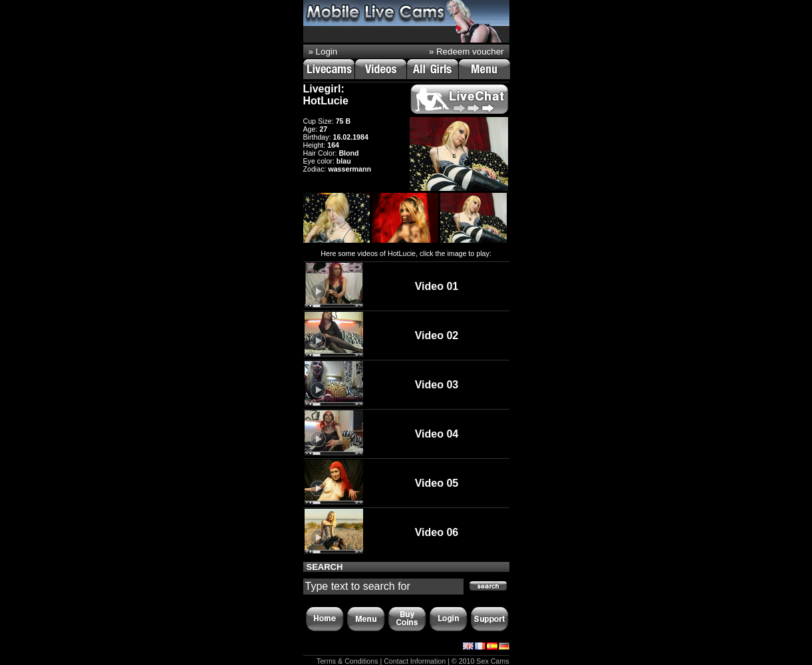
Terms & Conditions (347, 661)
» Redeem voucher (467, 52)
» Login (323, 52)
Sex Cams (492, 661)
